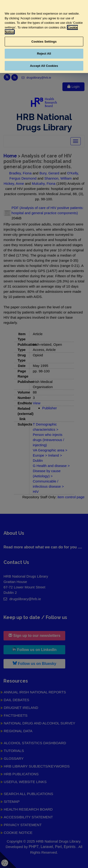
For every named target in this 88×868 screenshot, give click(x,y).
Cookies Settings (44, 42)
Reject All (44, 54)
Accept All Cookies (44, 66)
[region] (44, 36)
